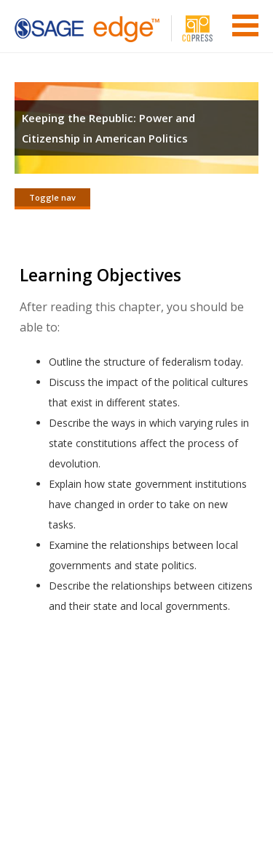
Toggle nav (52, 197)
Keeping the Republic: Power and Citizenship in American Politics (108, 128)
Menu (245, 25)
